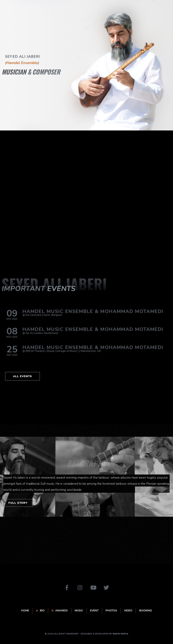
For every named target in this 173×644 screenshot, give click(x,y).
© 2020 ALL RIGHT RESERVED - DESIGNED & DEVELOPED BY (87, 634)
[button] (22, 376)
